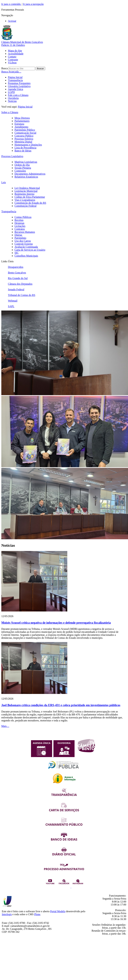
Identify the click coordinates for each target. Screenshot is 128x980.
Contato (12, 57)
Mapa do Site (15, 51)
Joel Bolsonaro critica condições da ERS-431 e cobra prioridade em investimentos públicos (61, 705)
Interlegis (7, 914)
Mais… (5, 726)
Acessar (12, 21)
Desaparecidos (16, 267)
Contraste (13, 60)
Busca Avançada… (11, 72)
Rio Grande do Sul (18, 278)
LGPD (11, 92)
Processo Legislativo (12, 156)
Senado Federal (16, 289)
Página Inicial (15, 77)
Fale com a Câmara (18, 95)
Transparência (15, 80)
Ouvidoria (13, 98)
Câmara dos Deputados (20, 284)
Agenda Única (16, 89)
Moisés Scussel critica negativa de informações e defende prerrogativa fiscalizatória (56, 623)
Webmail (13, 301)
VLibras (12, 63)
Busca (5, 68)
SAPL (11, 306)
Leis (4, 182)
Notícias (12, 101)
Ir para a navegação (33, 4)
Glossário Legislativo (19, 86)
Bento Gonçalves (17, 273)
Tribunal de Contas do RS (22, 295)
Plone (37, 914)
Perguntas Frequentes (19, 83)
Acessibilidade (16, 54)
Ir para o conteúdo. (11, 4)
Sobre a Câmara (10, 112)
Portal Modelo (58, 911)
